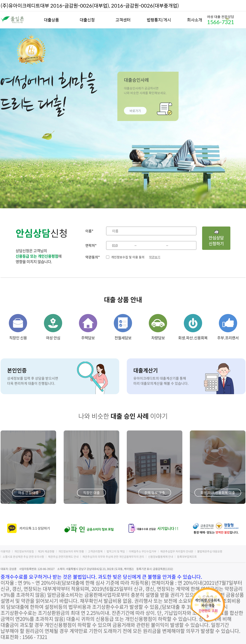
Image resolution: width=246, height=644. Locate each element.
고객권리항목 (95, 551)
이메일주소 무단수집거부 (143, 551)
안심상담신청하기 (216, 238)
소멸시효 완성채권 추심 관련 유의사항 (23, 557)
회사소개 (195, 20)
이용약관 (5, 551)
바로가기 (135, 109)
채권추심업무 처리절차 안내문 (177, 551)
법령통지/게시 (159, 20)
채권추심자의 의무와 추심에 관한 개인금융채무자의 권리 (113, 557)
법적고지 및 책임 (116, 551)
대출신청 (87, 20)
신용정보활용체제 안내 (161, 557)
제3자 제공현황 (46, 551)
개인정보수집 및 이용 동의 (128, 257)
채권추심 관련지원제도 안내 (63, 557)
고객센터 (123, 20)
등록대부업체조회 (187, 557)
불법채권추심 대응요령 (210, 551)
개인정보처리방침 (24, 551)
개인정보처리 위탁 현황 (71, 551)
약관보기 (155, 257)
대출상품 (51, 20)
